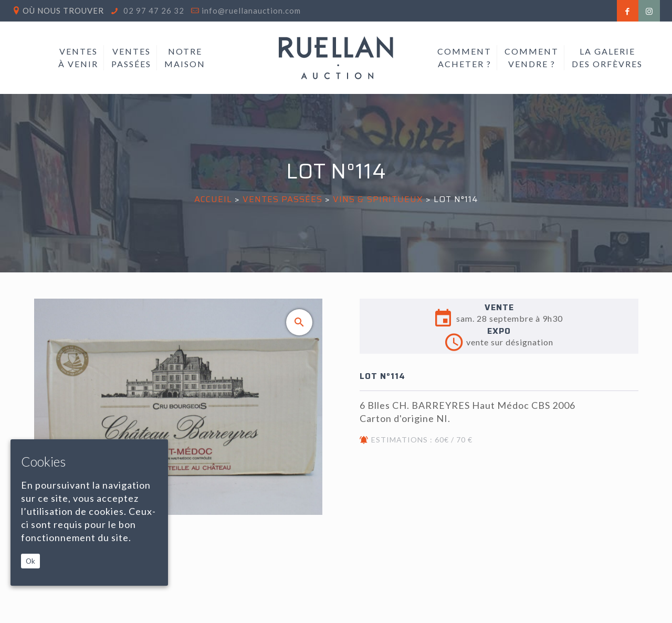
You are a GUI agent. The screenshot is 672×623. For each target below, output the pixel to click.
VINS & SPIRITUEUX (378, 199)
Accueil (213, 199)
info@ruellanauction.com (251, 10)
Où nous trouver (63, 10)
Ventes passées (282, 199)
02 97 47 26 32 (153, 10)
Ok (30, 561)
